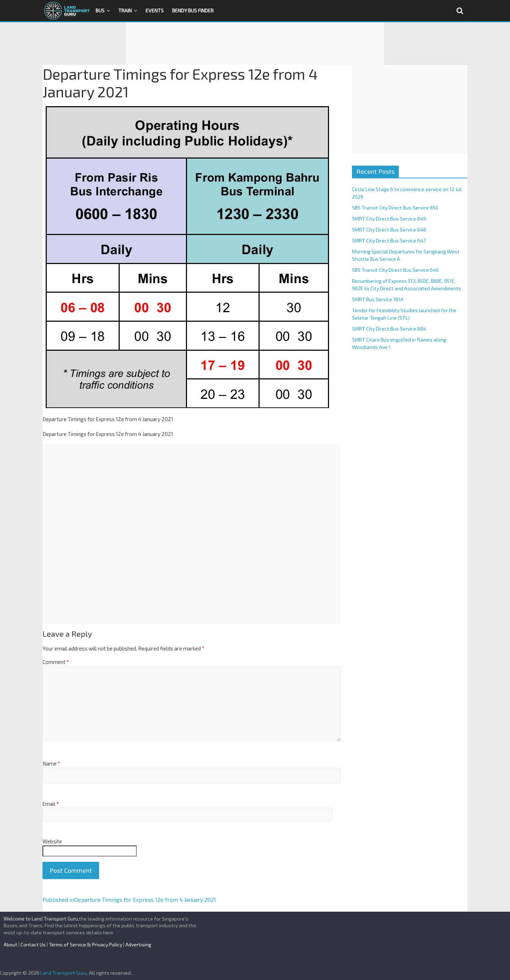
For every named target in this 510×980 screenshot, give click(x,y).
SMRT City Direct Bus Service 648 (389, 230)
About (10, 944)
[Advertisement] (255, 44)
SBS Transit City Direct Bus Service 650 (395, 208)
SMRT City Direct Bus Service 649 (389, 219)
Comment (56, 662)
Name (51, 763)
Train (125, 10)
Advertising (138, 944)
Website (52, 841)
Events (155, 10)
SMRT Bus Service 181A (378, 299)
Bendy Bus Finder (193, 10)
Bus (100, 10)
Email (51, 804)
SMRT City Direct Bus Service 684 (389, 329)
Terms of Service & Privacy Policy (86, 944)
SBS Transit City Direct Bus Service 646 (395, 270)
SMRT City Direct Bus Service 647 (389, 240)
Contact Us (33, 944)
